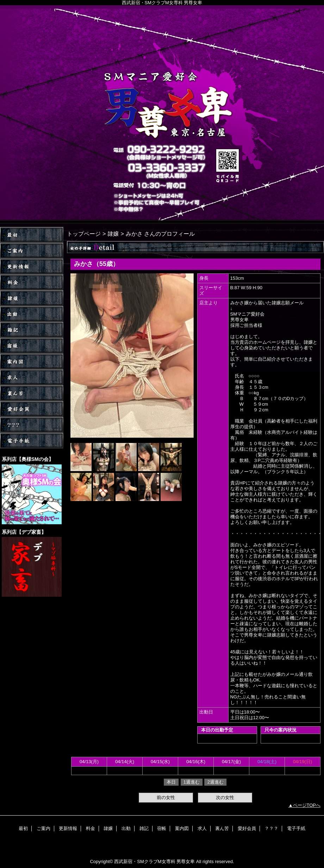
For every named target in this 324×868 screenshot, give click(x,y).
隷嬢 (32, 298)
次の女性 (225, 797)
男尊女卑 (162, 114)
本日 (171, 782)
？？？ (32, 425)
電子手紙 (32, 441)
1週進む (192, 782)
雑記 (32, 330)
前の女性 (166, 797)
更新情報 (32, 267)
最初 (23, 828)
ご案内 (32, 251)
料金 (32, 282)
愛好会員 (32, 409)
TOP (32, 235)
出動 (32, 314)
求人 (32, 377)
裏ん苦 (32, 393)
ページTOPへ (307, 805)
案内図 (32, 362)
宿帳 (32, 346)
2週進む (216, 782)
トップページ (84, 234)
